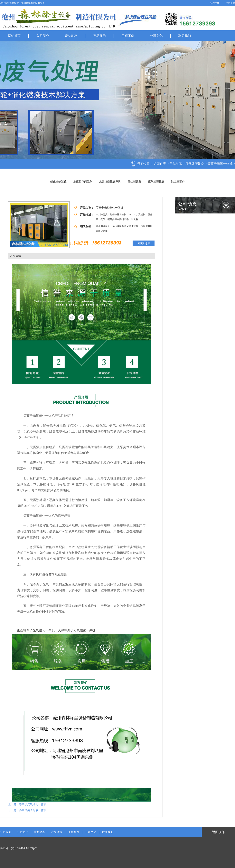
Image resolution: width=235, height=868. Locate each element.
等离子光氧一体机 (220, 164)
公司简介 (43, 36)
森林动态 (71, 36)
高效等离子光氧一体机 (33, 810)
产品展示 (99, 36)
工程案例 (128, 36)
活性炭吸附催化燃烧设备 (126, 226)
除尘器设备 (135, 182)
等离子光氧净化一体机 (33, 804)
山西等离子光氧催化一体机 (36, 630)
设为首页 (230, 3)
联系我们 (185, 36)
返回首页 (160, 164)
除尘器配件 (178, 182)
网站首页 (14, 36)
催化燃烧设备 (103, 226)
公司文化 (156, 36)
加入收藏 (214, 3)
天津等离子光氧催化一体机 (77, 630)
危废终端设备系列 (110, 182)
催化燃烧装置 (58, 182)
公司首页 (5, 832)
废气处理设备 (195, 164)
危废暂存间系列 (83, 182)
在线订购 (144, 243)
